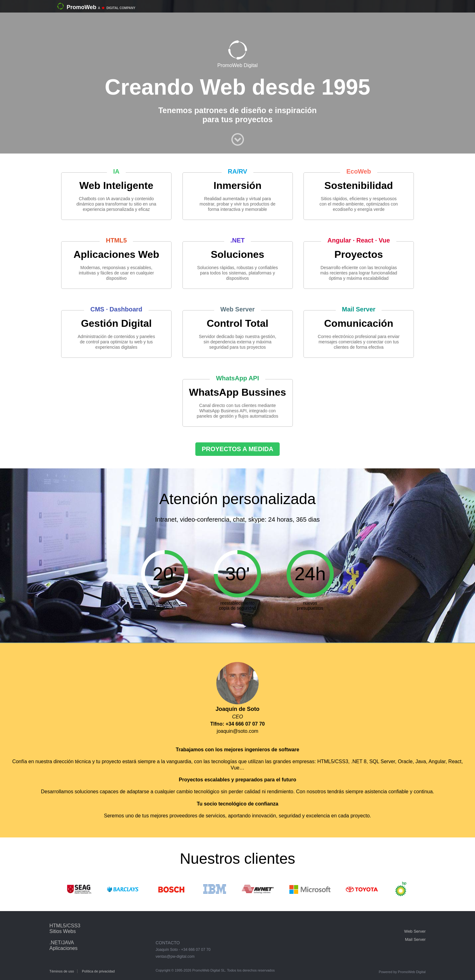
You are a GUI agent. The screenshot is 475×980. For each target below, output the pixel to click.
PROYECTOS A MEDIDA (237, 449)
